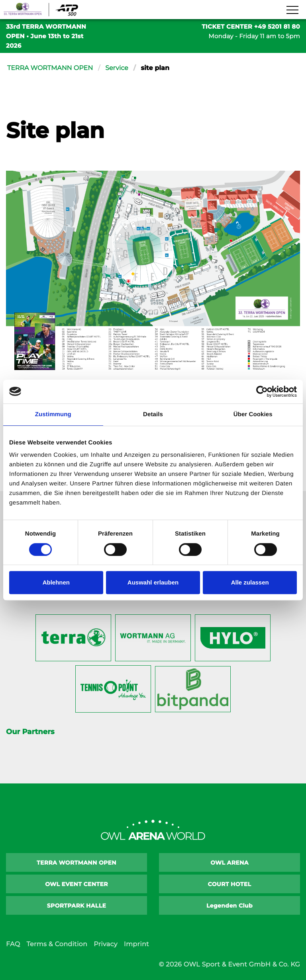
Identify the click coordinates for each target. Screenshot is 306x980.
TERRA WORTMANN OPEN (50, 68)
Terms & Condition (57, 944)
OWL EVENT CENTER (76, 884)
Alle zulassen (250, 582)
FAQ (13, 944)
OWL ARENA (229, 863)
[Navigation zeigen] (292, 10)
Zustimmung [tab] (53, 414)
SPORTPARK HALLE (77, 906)
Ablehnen (56, 582)
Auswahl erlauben (153, 582)
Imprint (136, 944)
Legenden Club (229, 906)
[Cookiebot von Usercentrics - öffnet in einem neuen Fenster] (262, 392)
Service (117, 68)
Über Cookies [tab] (253, 414)
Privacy (106, 944)
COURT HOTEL (230, 884)
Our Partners (30, 732)
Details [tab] (153, 414)
